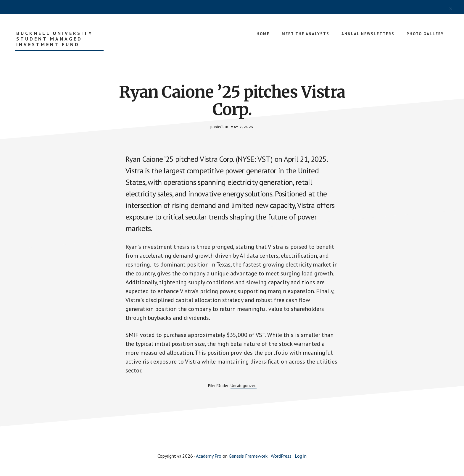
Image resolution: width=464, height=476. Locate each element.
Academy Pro (209, 456)
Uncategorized (244, 385)
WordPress (281, 456)
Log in (301, 456)
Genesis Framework (248, 456)
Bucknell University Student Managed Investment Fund (55, 39)
